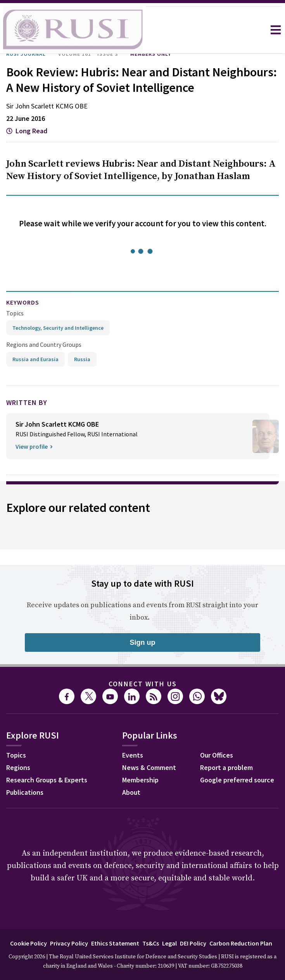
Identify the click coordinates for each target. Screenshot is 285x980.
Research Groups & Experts (47, 780)
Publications (25, 792)
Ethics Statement (115, 943)
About (131, 792)
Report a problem (226, 767)
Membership (140, 780)
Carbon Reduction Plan (241, 943)
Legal (169, 943)
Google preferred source (237, 780)
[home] (73, 30)
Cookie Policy (28, 943)
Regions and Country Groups (44, 344)
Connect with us (143, 684)
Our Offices (217, 755)
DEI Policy (193, 943)
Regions (18, 767)
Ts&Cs (151, 943)
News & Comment (149, 767)
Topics (15, 313)
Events (133, 755)
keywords (23, 302)
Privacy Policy (69, 943)
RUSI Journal (26, 54)
